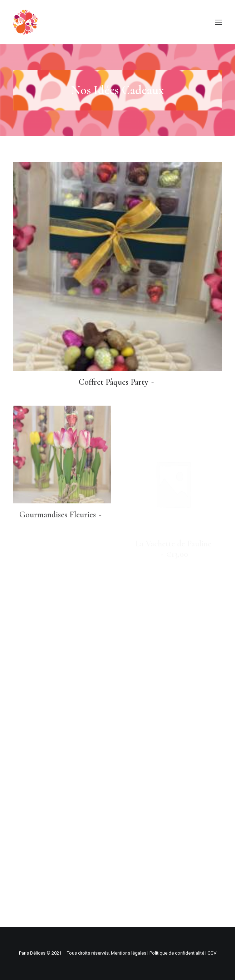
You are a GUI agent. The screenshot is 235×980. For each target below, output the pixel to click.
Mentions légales (129, 953)
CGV (212, 953)
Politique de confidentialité (177, 953)
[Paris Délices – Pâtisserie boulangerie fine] (25, 22)
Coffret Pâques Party (118, 382)
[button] (219, 22)
